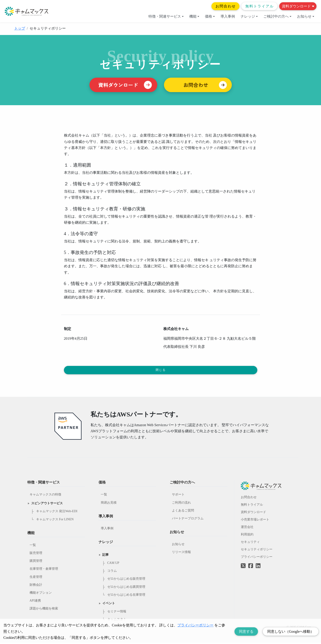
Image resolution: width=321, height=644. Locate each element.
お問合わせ (226, 6)
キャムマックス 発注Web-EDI (57, 513)
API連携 (35, 602)
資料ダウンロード (298, 6)
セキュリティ (250, 543)
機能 (194, 16)
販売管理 (36, 554)
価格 (210, 16)
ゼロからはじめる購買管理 (126, 588)
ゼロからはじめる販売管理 (126, 580)
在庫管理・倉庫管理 (44, 570)
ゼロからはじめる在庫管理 (126, 596)
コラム (112, 572)
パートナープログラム (188, 520)
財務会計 (36, 586)
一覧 (33, 546)
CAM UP (113, 564)
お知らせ (306, 16)
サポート (178, 496)
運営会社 (247, 528)
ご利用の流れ (181, 504)
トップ (20, 28)
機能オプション (41, 594)
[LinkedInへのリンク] (258, 567)
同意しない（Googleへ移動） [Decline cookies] (291, 631)
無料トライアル (260, 6)
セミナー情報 (117, 613)
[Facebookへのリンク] (251, 564)
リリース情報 (181, 553)
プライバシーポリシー (257, 558)
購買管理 (36, 562)
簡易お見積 (109, 504)
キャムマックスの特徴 (45, 496)
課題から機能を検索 (44, 610)
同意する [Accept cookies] (246, 631)
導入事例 (228, 16)
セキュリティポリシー (257, 551)
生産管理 (36, 578)
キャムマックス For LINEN (55, 520)
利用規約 (247, 536)
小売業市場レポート (255, 521)
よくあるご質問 (183, 512)
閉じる (161, 371)
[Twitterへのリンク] (243, 564)
